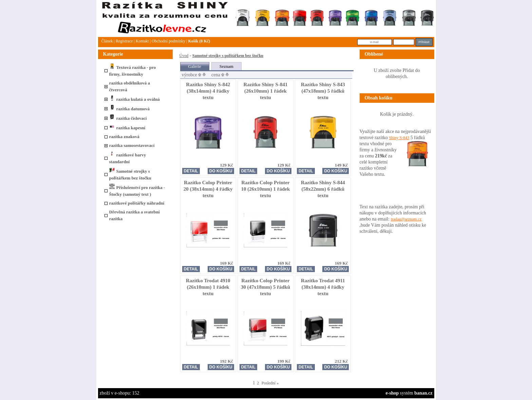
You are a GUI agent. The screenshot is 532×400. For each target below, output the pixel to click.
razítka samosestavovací (132, 145)
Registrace (124, 41)
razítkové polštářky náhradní (137, 203)
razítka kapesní (127, 128)
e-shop (392, 393)
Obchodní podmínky (168, 41)
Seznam (226, 66)
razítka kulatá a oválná (135, 99)
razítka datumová (130, 109)
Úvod (184, 56)
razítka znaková (124, 137)
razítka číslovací (128, 118)
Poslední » (270, 383)
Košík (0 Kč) (199, 41)
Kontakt (142, 41)
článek (107, 41)
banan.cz (423, 393)
